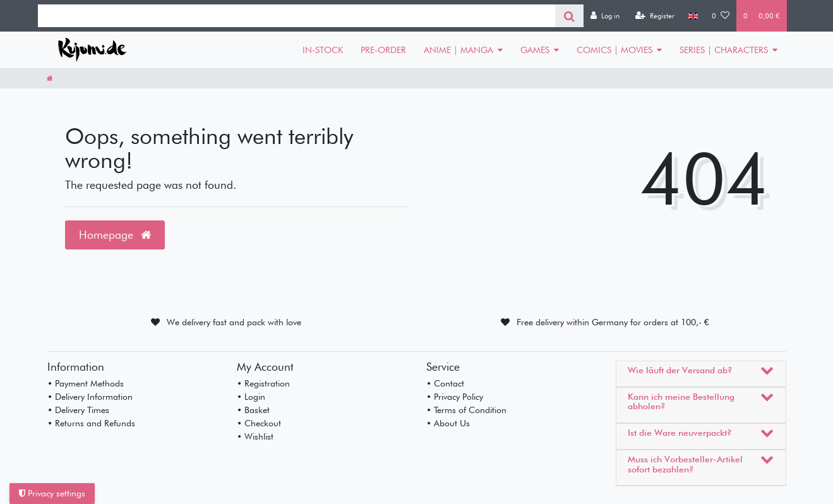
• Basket (253, 410)
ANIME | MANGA (458, 50)
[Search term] (297, 16)
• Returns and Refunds (91, 423)
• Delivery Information (90, 397)
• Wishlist (255, 436)
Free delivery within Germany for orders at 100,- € (613, 322)
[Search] (569, 16)
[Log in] (605, 16)
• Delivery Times (78, 410)
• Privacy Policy (455, 397)
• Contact (445, 383)
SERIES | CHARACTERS (724, 50)
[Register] (655, 16)
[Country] (693, 16)
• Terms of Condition (466, 410)
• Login (251, 397)
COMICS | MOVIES (614, 50)
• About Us (448, 423)
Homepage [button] (115, 235)
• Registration (263, 383)
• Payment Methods (86, 383)
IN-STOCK (323, 50)
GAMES (535, 50)
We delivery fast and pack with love (234, 322)
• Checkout (259, 423)
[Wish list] (721, 16)
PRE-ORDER (383, 50)
